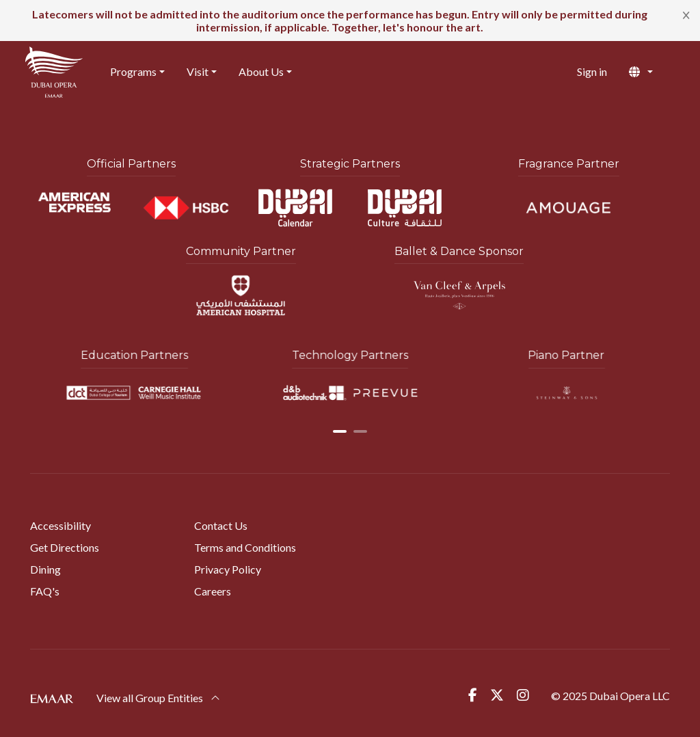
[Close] (686, 14)
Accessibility (60, 525)
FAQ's (45, 591)
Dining (45, 569)
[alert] (350, 21)
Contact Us (221, 525)
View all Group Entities (158, 698)
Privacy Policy (228, 569)
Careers (213, 591)
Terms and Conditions (245, 547)
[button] (652, 72)
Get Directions (65, 547)
